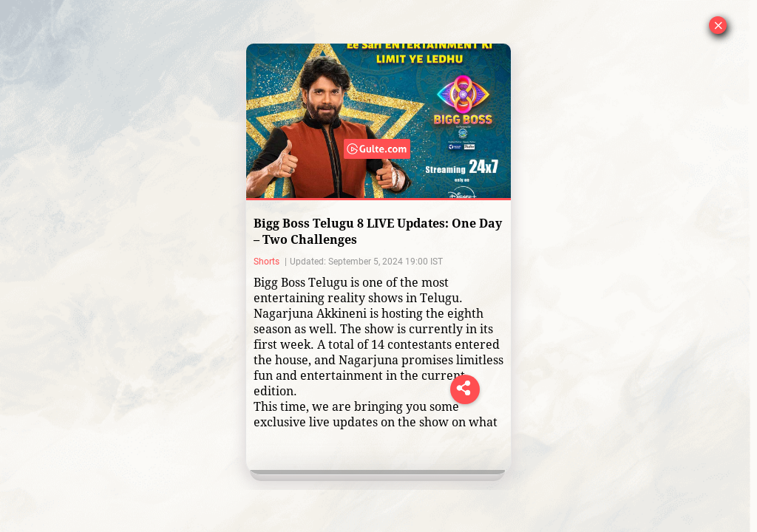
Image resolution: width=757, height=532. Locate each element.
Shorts (268, 262)
